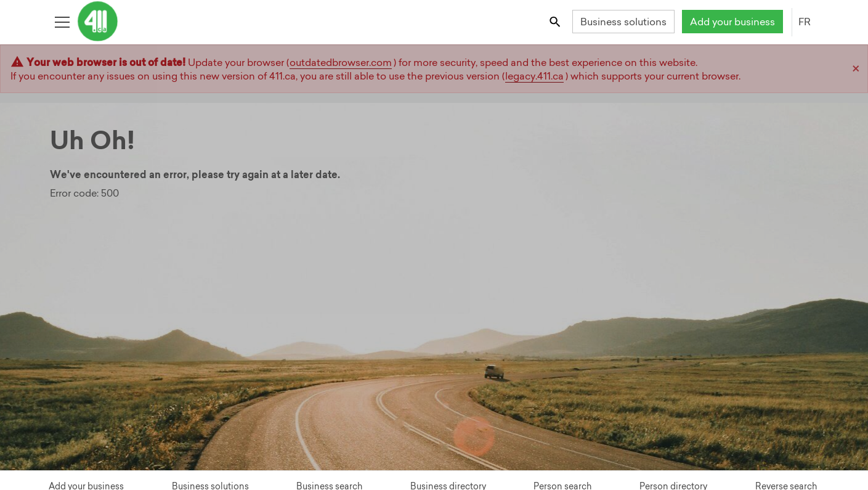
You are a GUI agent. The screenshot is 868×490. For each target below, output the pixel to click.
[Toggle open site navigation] (62, 21)
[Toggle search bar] (555, 21)
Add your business (732, 22)
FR (805, 22)
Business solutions (623, 22)
